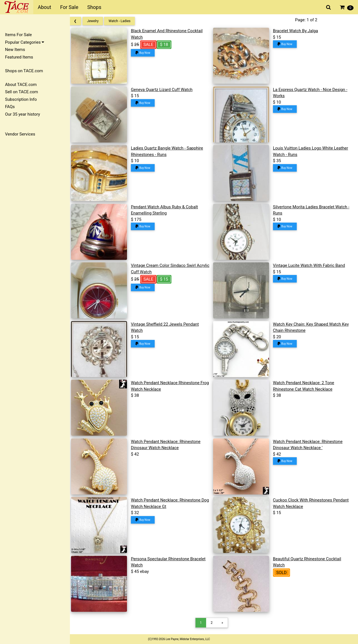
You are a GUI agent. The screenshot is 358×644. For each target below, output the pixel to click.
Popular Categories (25, 42)
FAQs (10, 107)
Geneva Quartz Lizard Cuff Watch (166, 90)
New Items (15, 50)
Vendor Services (20, 134)
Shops (94, 7)
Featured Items (19, 57)
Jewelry (98, 21)
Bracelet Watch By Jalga (297, 31)
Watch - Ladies (124, 21)
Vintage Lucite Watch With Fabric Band (310, 265)
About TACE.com (21, 85)
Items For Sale (18, 35)
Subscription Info (21, 99)
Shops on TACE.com (24, 71)
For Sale (69, 7)
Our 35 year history (23, 114)
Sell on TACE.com (22, 92)
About (44, 7)
